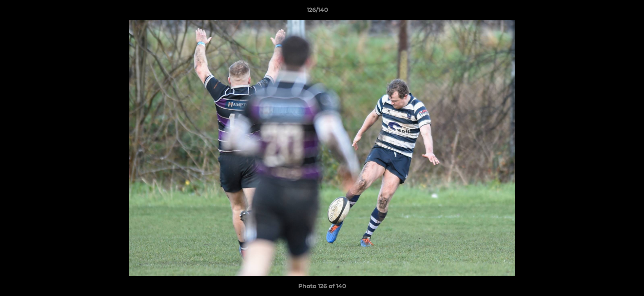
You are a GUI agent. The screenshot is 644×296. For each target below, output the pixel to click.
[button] (609, 12)
